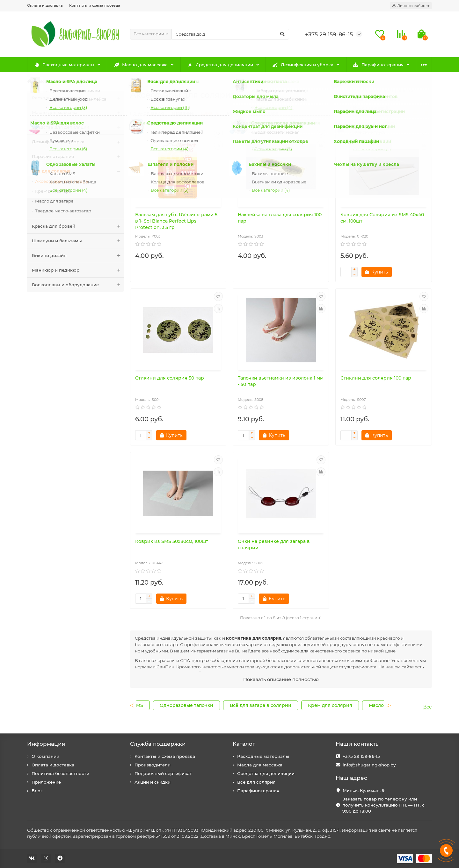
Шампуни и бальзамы (78, 241)
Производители (153, 765)
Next (382, 709)
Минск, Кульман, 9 (364, 790)
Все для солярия (57, 81)
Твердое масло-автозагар (63, 211)
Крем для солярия (330, 705)
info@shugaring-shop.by (369, 765)
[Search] (230, 34)
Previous (139, 709)
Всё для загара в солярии (261, 705)
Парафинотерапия (378, 65)
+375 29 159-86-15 (361, 756)
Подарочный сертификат (163, 773)
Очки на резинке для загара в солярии (274, 544)
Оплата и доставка (45, 5)
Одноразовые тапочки (186, 705)
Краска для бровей (78, 226)
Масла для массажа (260, 765)
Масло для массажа (141, 65)
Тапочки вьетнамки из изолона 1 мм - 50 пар (281, 381)
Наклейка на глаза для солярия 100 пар (280, 218)
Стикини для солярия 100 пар (376, 378)
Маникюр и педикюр (78, 270)
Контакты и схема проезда (95, 5)
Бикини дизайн (78, 256)
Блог (37, 791)
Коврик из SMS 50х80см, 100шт (172, 541)
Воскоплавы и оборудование (78, 285)
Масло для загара (54, 201)
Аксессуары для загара (62, 181)
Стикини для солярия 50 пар (170, 378)
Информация (46, 744)
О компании (45, 756)
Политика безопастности (60, 773)
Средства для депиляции (220, 65)
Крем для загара (53, 191)
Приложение (46, 782)
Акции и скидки (153, 782)
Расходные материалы (64, 65)
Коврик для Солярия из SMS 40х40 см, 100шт (382, 218)
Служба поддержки (158, 744)
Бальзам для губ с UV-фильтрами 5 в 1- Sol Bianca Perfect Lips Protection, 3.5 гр (176, 221)
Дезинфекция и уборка (303, 65)
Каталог (244, 744)
